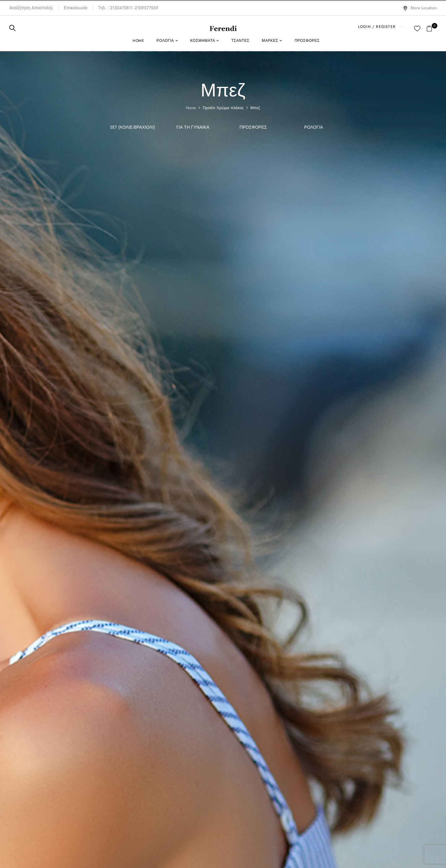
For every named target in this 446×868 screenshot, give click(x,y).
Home (191, 108)
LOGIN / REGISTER (377, 27)
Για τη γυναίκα (193, 127)
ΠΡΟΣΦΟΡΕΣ (253, 127)
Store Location (420, 8)
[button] (432, 28)
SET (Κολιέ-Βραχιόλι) (132, 127)
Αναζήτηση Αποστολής (31, 8)
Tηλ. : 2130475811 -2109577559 (128, 8)
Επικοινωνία (76, 8)
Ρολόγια (314, 127)
